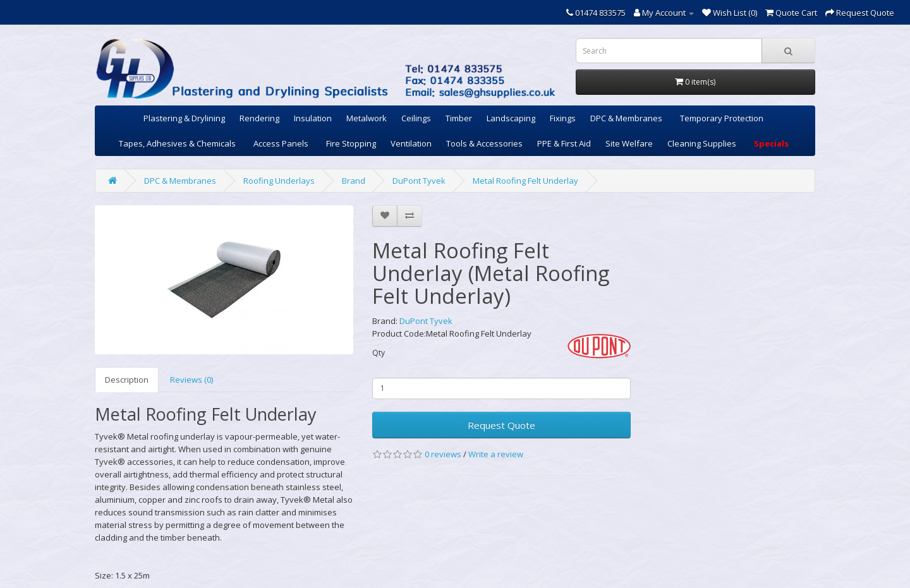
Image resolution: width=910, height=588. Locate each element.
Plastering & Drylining (184, 118)
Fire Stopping (351, 143)
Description (127, 380)
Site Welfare (629, 143)
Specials (771, 143)
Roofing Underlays (279, 181)
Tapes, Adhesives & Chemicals (177, 143)
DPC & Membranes (626, 118)
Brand (354, 181)
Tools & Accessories (484, 143)
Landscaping (511, 118)
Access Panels (281, 143)
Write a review (496, 454)
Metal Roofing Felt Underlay (525, 181)
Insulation (313, 118)
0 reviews (443, 454)
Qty (379, 353)
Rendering (259, 118)
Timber (459, 118)
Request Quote (501, 425)
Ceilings (416, 118)
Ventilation (411, 143)
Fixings (563, 118)
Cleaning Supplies (702, 143)
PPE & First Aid (564, 143)
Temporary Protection (722, 118)
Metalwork (367, 118)
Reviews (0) (191, 380)
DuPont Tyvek (419, 181)
